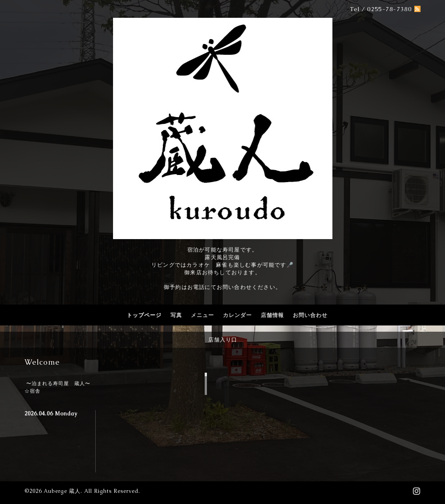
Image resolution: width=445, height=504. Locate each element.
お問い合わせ (310, 315)
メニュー (202, 315)
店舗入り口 (223, 340)
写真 (176, 315)
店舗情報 (272, 315)
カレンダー (237, 315)
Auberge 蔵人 (62, 491)
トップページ (144, 315)
